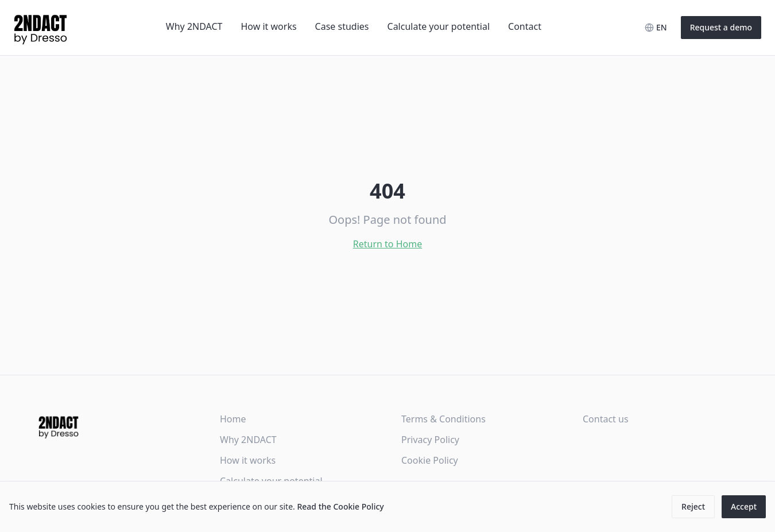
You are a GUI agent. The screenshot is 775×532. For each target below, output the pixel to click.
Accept (744, 506)
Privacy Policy (430, 440)
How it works (269, 26)
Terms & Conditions (443, 419)
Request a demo (721, 27)
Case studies (342, 26)
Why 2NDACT (194, 26)
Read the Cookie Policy (340, 506)
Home (233, 419)
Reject (693, 506)
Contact (525, 26)
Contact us (606, 419)
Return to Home (387, 244)
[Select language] (656, 28)
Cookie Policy (430, 460)
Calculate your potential (439, 26)
